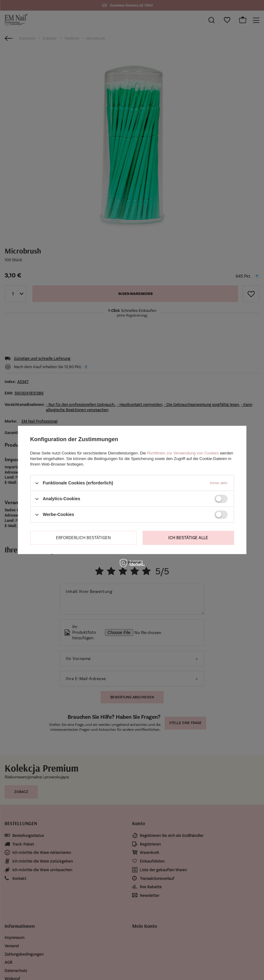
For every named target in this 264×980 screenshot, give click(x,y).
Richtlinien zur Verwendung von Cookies (183, 453)
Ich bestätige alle (188, 538)
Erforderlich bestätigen (83, 538)
